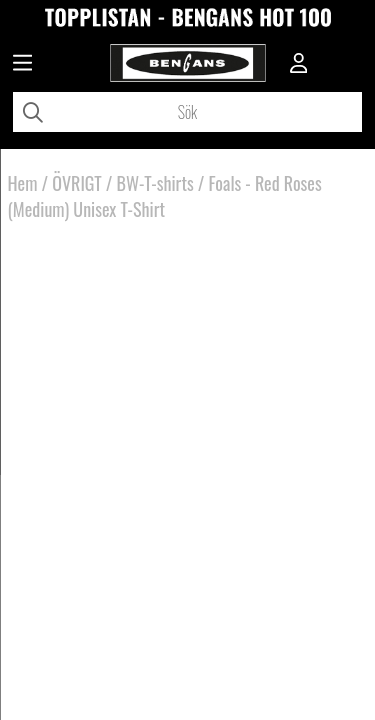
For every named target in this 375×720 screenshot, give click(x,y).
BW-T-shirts (155, 183)
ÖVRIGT (76, 183)
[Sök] (187, 112)
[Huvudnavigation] (22, 65)
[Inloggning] (299, 65)
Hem (23, 183)
